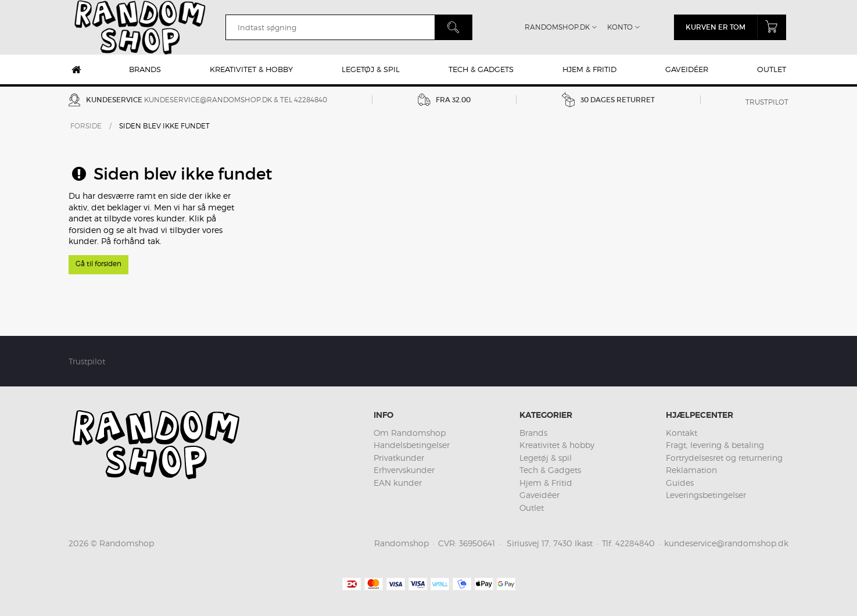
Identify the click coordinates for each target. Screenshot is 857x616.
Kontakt (682, 433)
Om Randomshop (410, 433)
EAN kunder (398, 483)
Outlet (772, 69)
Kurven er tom (736, 26)
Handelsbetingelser (412, 445)
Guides (680, 483)
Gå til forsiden (98, 264)
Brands (145, 69)
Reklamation (691, 470)
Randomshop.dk (557, 27)
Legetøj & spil (371, 69)
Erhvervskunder (404, 470)
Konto (620, 27)
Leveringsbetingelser (706, 495)
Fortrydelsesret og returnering (724, 458)
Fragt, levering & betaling (715, 445)
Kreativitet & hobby (251, 69)
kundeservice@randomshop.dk (208, 100)
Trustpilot (767, 102)
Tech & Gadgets (481, 69)
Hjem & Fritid (589, 69)
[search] (330, 27)
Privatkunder (399, 458)
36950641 (477, 543)
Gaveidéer (687, 69)
